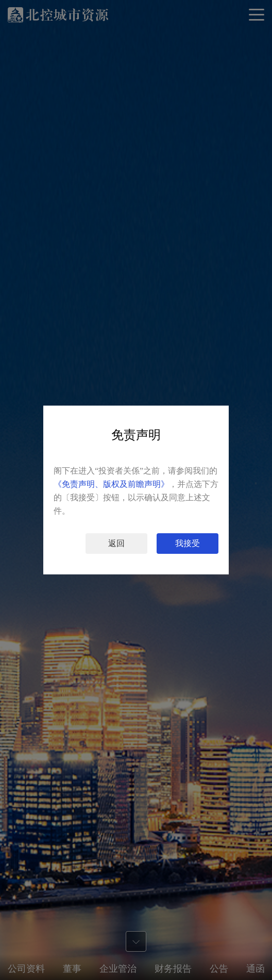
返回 (116, 543)
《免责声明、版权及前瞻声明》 (111, 484)
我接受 (188, 543)
